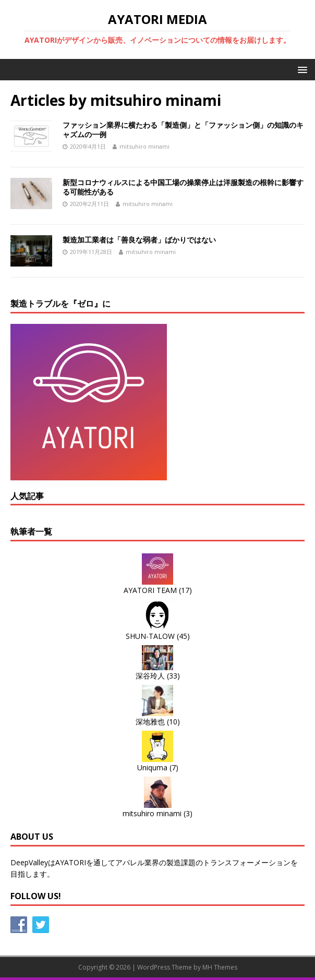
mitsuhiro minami (144, 146)
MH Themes (220, 967)
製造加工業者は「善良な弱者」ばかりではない (139, 240)
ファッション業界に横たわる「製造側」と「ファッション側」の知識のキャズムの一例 (183, 130)
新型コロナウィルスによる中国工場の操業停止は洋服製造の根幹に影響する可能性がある (183, 187)
